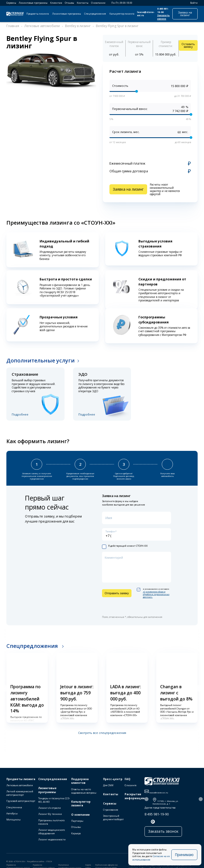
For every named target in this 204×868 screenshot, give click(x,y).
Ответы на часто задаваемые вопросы (84, 791)
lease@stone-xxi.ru (146, 14)
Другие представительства (160, 808)
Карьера (76, 833)
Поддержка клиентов (80, 781)
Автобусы (12, 813)
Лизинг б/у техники (50, 814)
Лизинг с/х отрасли (50, 808)
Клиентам (56, 3)
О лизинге (131, 785)
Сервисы (11, 3)
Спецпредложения (95, 14)
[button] (5, 686)
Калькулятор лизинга (122, 14)
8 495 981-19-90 (163, 10)
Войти (192, 3)
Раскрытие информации (135, 796)
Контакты (83, 3)
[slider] (137, 92)
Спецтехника (14, 807)
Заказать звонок (163, 17)
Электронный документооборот (113, 818)
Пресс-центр (113, 779)
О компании (98, 3)
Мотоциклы (14, 820)
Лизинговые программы (33, 3)
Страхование (111, 810)
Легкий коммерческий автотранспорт (20, 793)
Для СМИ (108, 785)
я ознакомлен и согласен (153, 591)
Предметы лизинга (38, 14)
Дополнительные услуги (41, 360)
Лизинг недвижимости (52, 839)
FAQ (127, 779)
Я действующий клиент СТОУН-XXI (125, 544)
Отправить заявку (117, 591)
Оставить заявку (188, 45)
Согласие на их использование (157, 860)
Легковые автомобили (20, 785)
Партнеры (77, 821)
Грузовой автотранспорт (21, 801)
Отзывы (69, 3)
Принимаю (186, 856)
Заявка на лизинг (185, 14)
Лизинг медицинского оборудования (52, 832)
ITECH (49, 861)
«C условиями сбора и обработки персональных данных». (156, 592)
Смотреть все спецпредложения (102, 731)
